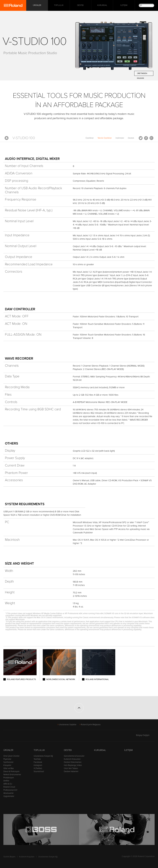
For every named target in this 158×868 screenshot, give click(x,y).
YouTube (37, 759)
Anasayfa (7, 138)
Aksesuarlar (8, 793)
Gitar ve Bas (9, 768)
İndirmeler (120, 138)
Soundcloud (39, 771)
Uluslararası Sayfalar (68, 725)
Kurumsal (102, 5)
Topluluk (59, 5)
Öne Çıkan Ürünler (11, 756)
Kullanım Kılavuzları (72, 759)
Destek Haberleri (71, 771)
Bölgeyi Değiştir (145, 735)
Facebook (146, 138)
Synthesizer (8, 762)
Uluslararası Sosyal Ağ (43, 756)
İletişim (124, 5)
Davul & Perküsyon (11, 771)
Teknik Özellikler (105, 138)
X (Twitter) (38, 768)
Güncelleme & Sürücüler (74, 756)
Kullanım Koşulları (27, 857)
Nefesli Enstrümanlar (12, 775)
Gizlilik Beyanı (9, 857)
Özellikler (90, 138)
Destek (80, 5)
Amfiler (6, 781)
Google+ (151, 138)
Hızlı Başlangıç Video (73, 765)
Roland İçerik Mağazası (91, 725)
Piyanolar (7, 759)
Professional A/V (10, 790)
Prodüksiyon (9, 778)
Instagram (38, 765)
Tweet (141, 138)
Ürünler (8, 750)
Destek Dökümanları (73, 762)
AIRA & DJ (8, 784)
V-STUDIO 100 (24, 138)
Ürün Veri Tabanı (71, 768)
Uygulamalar (9, 796)
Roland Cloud (9, 787)
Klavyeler (7, 765)
